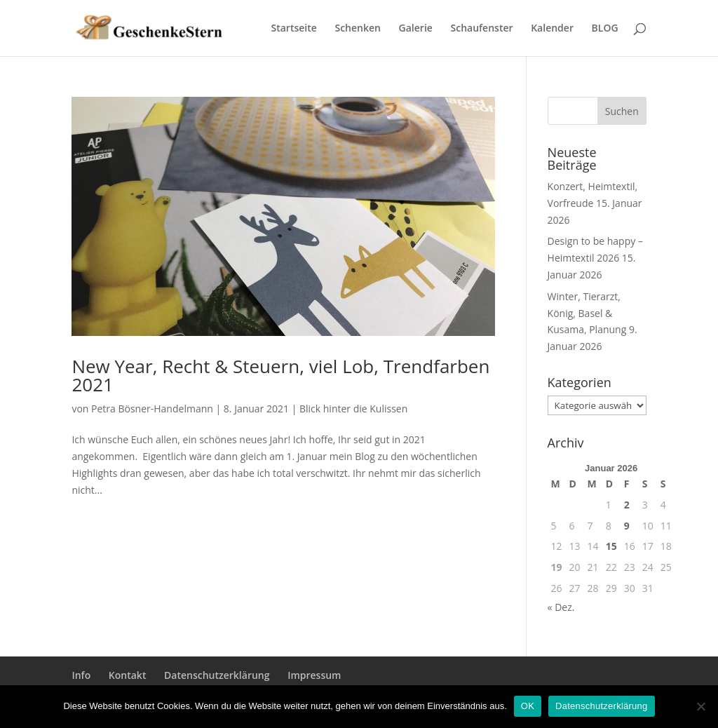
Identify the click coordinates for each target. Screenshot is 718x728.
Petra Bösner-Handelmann (152, 409)
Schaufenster (482, 29)
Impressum (314, 675)
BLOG (605, 29)
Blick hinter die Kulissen (353, 409)
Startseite (294, 29)
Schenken (357, 29)
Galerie (416, 29)
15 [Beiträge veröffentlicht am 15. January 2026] (611, 546)
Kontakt (128, 675)
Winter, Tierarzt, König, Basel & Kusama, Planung (587, 313)
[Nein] (700, 706)
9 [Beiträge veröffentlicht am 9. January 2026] (627, 526)
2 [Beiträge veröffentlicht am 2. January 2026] (627, 505)
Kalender (552, 29)
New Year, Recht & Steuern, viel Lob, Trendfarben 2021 (280, 375)
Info (81, 675)
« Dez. (561, 607)
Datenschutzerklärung (217, 675)
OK (528, 706)
